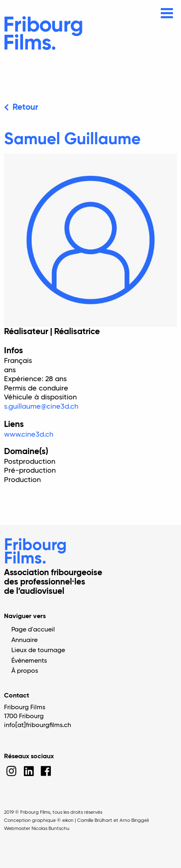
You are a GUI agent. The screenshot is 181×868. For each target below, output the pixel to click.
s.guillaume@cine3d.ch (41, 407)
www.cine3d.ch (29, 435)
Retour (25, 108)
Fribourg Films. (35, 552)
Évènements (29, 661)
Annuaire (24, 640)
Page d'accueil (33, 630)
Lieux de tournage (38, 650)
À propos (25, 671)
